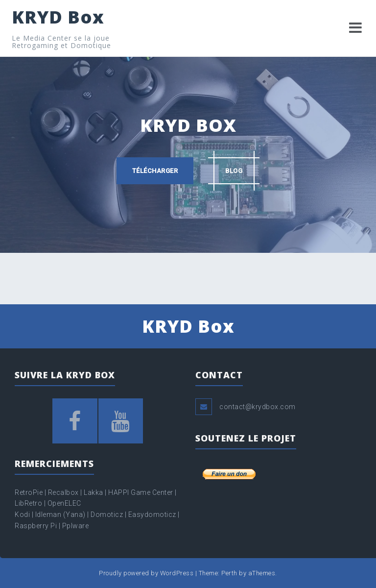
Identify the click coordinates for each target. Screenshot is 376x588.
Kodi (22, 514)
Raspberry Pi (36, 526)
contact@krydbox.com (258, 407)
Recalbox (63, 492)
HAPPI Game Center (141, 492)
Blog (234, 171)
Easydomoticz (152, 514)
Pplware (76, 526)
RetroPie (30, 492)
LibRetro (29, 503)
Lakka (94, 492)
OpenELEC (64, 503)
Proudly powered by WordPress (146, 573)
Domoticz (107, 514)
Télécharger (155, 171)
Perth (229, 573)
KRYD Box (58, 17)
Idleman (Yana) (60, 514)
